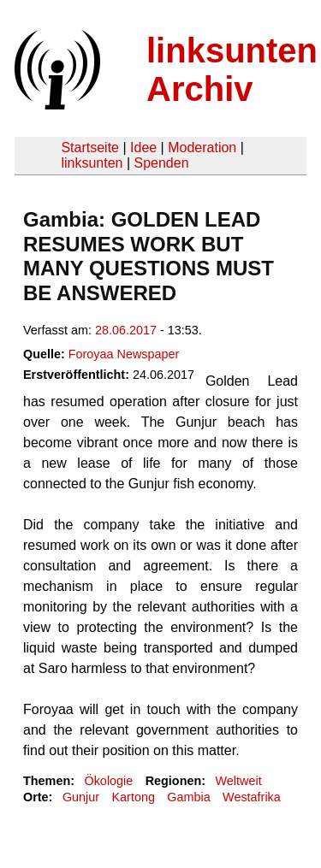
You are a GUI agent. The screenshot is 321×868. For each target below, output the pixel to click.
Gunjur (81, 797)
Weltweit (239, 781)
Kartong (134, 797)
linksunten (92, 163)
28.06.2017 (126, 330)
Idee (143, 148)
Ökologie (108, 781)
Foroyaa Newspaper (124, 354)
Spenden (161, 163)
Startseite (90, 148)
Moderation (202, 148)
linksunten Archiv (232, 70)
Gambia (188, 797)
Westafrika (252, 797)
